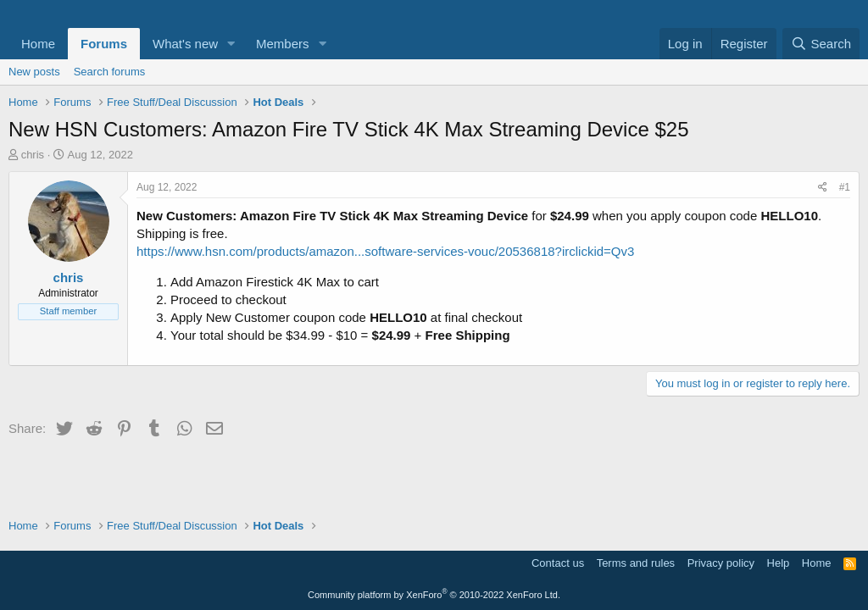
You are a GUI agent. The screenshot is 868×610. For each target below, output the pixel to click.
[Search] (821, 44)
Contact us (558, 563)
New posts (34, 72)
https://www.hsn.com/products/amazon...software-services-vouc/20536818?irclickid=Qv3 (385, 251)
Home (38, 44)
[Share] (823, 188)
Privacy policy (721, 563)
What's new (185, 44)
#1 (845, 187)
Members (283, 44)
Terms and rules (636, 563)
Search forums (110, 72)
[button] (231, 44)
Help (779, 563)
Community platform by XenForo (434, 595)
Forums (104, 44)
